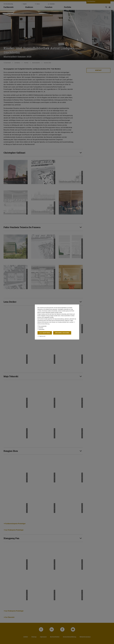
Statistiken (41, 329)
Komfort (40, 328)
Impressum (41, 336)
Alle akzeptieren (45, 333)
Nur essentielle (42, 326)
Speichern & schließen (62, 333)
